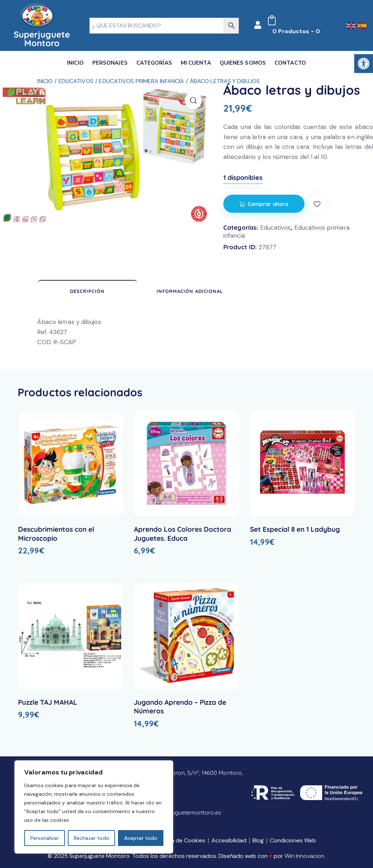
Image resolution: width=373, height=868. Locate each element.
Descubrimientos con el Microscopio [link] (56, 534)
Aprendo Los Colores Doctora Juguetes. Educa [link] (183, 534)
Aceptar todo (141, 838)
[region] (94, 807)
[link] (364, 64)
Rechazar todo (92, 838)
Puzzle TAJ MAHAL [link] (48, 702)
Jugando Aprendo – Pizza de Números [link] (180, 707)
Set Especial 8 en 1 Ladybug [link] (295, 529)
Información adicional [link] (190, 291)
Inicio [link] (45, 81)
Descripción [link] (87, 291)
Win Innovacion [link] (304, 856)
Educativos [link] (76, 81)
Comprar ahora (268, 204)
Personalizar (45, 838)
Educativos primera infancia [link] (141, 81)
